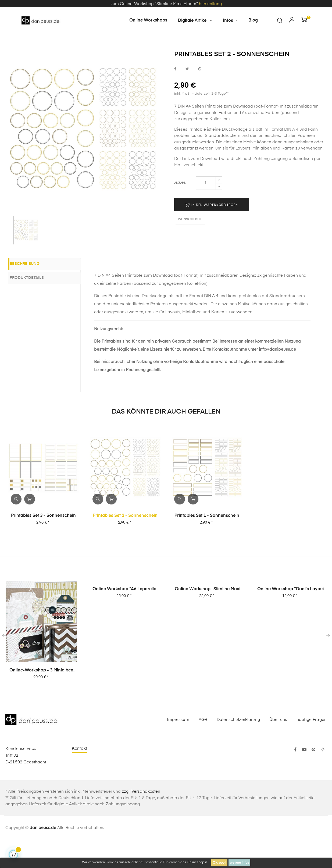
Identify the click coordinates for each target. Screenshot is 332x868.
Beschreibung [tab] (31, 292)
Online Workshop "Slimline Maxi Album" (208, 617)
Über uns (278, 747)
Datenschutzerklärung (238, 747)
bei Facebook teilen (175, 96)
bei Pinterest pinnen (200, 96)
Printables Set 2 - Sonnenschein (125, 543)
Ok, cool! (219, 863)
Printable (197, 157)
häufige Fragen (312, 747)
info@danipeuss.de (277, 377)
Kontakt (79, 776)
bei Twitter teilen (187, 96)
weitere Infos (239, 863)
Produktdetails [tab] (33, 305)
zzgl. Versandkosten (141, 819)
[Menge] (206, 211)
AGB (203, 747)
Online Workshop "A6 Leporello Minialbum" (124, 617)
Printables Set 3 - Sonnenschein (43, 543)
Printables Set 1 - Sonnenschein (207, 543)
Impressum (178, 747)
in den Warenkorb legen (212, 232)
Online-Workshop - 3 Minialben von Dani (41, 698)
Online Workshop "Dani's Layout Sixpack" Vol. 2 (291, 617)
